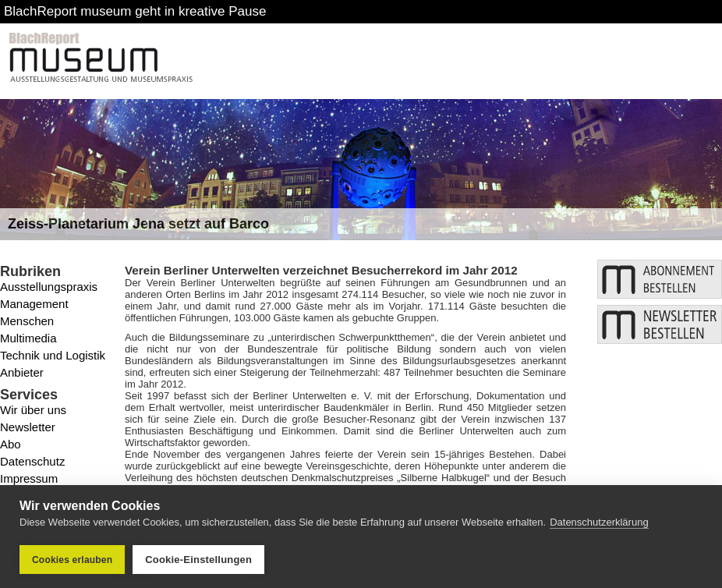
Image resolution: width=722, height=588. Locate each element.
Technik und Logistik (53, 355)
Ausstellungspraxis (49, 287)
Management (34, 304)
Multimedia (28, 338)
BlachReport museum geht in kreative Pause (135, 11)
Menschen (27, 321)
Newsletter (28, 427)
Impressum (29, 478)
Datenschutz (32, 461)
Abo (11, 444)
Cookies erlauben (72, 560)
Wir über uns (33, 410)
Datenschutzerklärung (599, 522)
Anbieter (22, 372)
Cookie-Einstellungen (198, 560)
